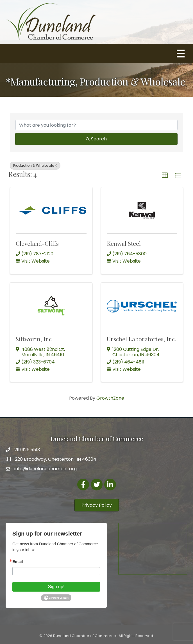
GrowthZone (110, 398)
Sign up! (56, 587)
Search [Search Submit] (96, 139)
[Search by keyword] (97, 125)
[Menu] (181, 54)
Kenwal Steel (124, 243)
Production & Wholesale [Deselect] (35, 165)
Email (18, 562)
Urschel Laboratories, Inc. (141, 339)
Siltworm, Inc (34, 339)
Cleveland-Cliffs (37, 243)
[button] (165, 175)
